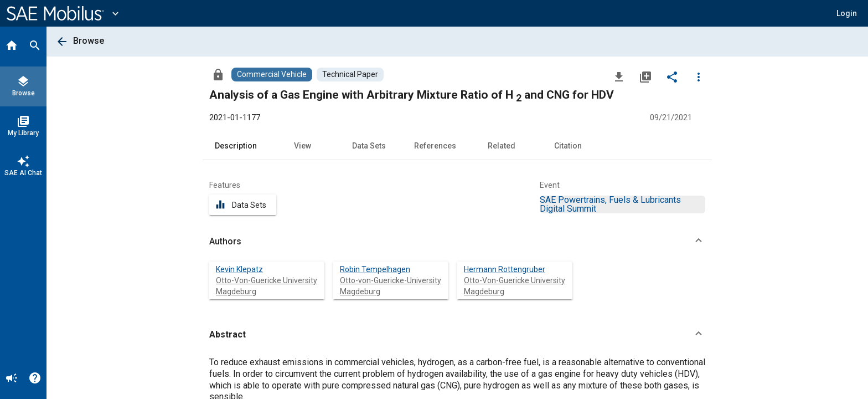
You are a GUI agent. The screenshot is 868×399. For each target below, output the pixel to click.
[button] (847, 13)
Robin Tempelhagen (375, 269)
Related (502, 146)
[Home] (12, 47)
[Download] (619, 76)
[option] (610, 204)
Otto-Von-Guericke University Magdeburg (267, 286)
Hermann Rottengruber (505, 269)
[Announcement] (12, 379)
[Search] (35, 47)
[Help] (35, 379)
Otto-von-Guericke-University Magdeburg (391, 286)
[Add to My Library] (645, 76)
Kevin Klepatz (239, 269)
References (435, 146)
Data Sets (369, 146)
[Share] (672, 76)
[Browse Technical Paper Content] (350, 75)
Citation (568, 146)
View (303, 146)
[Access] (218, 74)
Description (236, 146)
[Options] (699, 76)
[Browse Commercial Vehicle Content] (272, 75)
